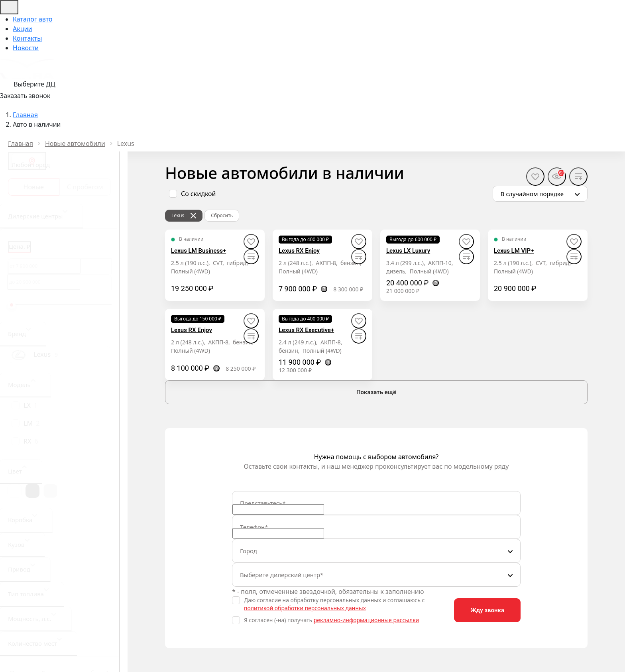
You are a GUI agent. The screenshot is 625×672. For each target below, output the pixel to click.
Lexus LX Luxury (408, 251)
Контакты (27, 38)
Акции (22, 29)
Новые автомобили (75, 143)
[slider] (12, 305)
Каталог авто (33, 19)
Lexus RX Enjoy (299, 251)
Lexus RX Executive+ (306, 330)
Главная (21, 143)
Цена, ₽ (20, 246)
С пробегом (85, 187)
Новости (26, 48)
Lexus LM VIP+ (514, 251)
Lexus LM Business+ (199, 251)
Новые (34, 187)
